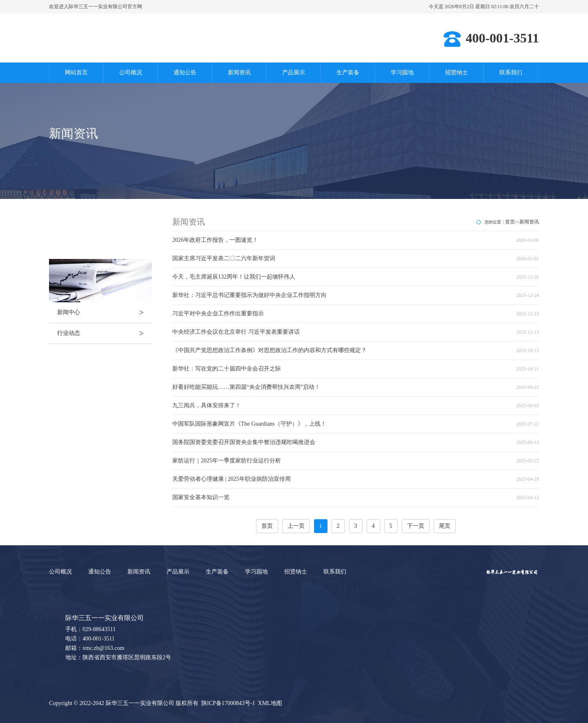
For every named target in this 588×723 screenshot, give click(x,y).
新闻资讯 (239, 73)
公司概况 (131, 73)
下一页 (416, 526)
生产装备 (348, 73)
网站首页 (76, 73)
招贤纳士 (457, 73)
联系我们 (511, 73)
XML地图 (270, 703)
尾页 (445, 526)
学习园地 (402, 73)
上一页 (296, 526)
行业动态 (105, 333)
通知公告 (185, 73)
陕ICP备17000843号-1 (228, 703)
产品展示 (294, 73)
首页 (510, 222)
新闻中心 (105, 312)
